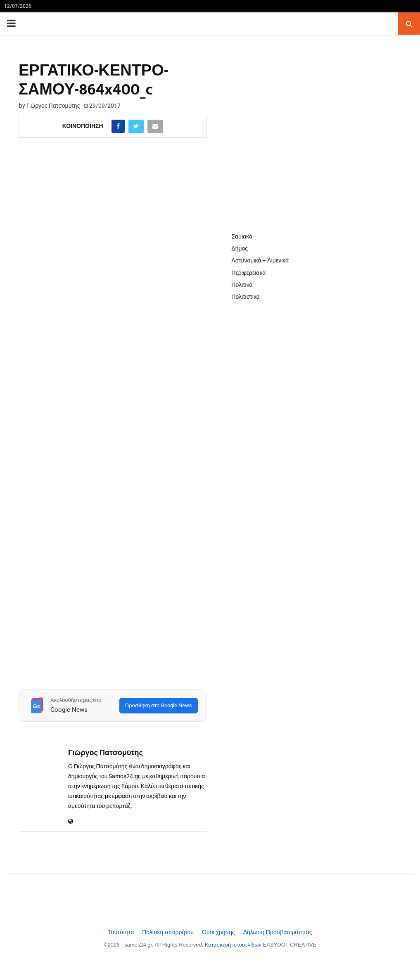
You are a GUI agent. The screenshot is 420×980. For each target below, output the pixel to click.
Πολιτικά (242, 285)
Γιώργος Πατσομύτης (53, 106)
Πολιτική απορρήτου (169, 932)
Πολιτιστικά (246, 297)
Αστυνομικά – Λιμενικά (260, 260)
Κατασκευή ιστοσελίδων (234, 945)
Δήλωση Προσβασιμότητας (278, 932)
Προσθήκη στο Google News (159, 705)
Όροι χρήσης (219, 932)
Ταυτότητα (122, 932)
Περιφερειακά (248, 273)
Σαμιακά (242, 236)
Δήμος (240, 248)
